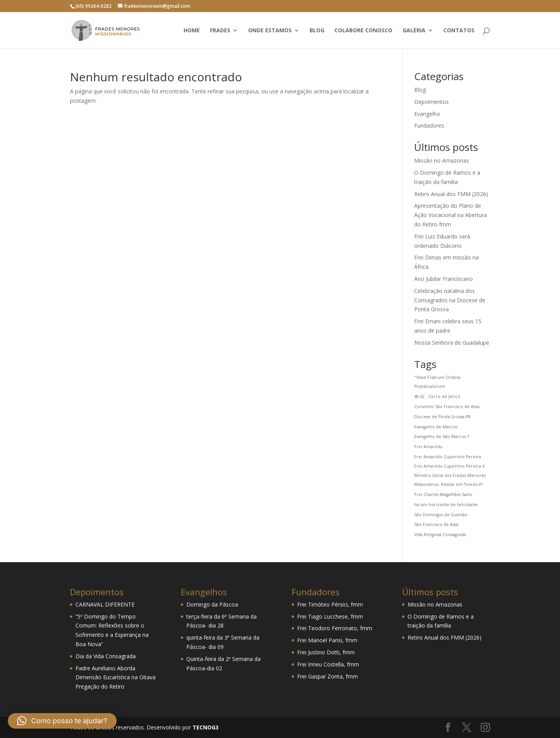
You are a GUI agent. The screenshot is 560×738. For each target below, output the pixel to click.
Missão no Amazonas (442, 160)
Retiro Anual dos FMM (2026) (451, 194)
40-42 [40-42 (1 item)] (419, 396)
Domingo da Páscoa (212, 604)
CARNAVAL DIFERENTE (105, 604)
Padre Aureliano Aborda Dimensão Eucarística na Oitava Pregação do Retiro (115, 678)
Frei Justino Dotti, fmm (326, 652)
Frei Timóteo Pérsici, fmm (330, 604)
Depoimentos (431, 102)
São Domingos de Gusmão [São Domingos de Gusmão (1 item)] (441, 515)
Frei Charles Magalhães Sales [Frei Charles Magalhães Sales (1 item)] (443, 494)
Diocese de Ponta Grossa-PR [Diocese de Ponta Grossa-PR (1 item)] (442, 417)
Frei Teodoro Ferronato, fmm (335, 628)
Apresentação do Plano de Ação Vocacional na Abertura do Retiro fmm (451, 215)
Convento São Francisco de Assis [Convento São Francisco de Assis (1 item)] (447, 407)
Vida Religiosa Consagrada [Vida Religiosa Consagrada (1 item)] (440, 535)
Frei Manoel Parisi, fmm (327, 640)
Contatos (459, 31)
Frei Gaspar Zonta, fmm (327, 676)
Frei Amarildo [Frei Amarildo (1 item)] (428, 447)
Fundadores (429, 125)
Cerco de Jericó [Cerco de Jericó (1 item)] (444, 396)
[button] (62, 721)
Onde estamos (270, 31)
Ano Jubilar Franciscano (444, 279)
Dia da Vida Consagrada (106, 656)
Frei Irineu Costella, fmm (328, 664)
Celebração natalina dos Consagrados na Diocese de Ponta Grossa (450, 300)
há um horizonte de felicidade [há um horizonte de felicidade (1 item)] (446, 505)
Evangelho (427, 114)
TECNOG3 (205, 727)
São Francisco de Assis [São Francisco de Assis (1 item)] (436, 524)
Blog (317, 31)
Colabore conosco (363, 31)
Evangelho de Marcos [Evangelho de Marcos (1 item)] (436, 427)
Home (192, 31)
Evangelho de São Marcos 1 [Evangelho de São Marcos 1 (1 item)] (442, 436)
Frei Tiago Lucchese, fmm (330, 616)
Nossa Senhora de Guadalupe (452, 343)
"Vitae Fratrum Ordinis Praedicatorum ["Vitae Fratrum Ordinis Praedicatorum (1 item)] (437, 382)
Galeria (414, 31)
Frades (220, 31)
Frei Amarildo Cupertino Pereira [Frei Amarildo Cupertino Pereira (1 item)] (448, 457)
